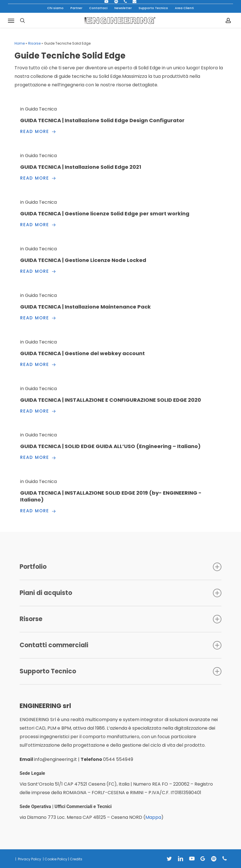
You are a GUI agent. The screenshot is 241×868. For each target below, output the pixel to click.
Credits (76, 859)
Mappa (153, 817)
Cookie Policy (56, 859)
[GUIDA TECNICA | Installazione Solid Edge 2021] (121, 167)
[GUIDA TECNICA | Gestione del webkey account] (121, 353)
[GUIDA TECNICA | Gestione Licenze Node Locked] (121, 260)
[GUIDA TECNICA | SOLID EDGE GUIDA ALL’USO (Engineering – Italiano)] (121, 446)
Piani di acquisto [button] (121, 593)
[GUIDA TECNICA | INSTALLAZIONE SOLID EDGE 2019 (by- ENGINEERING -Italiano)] (121, 496)
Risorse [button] (121, 619)
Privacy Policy (29, 859)
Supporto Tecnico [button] (121, 671)
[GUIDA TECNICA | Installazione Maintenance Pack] (121, 307)
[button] (11, 20)
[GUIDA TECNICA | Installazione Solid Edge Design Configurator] (121, 120)
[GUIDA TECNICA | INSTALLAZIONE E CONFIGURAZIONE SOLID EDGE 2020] (121, 400)
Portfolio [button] (121, 567)
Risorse (34, 43)
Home (20, 43)
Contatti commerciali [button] (121, 645)
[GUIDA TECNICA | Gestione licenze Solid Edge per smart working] (121, 214)
